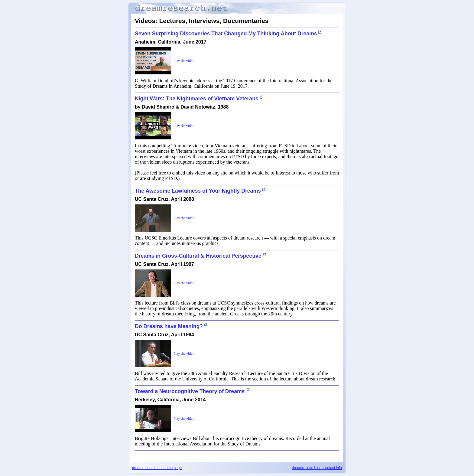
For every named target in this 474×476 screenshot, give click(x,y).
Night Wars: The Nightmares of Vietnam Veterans (197, 99)
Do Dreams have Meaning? (169, 326)
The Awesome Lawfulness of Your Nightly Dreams (198, 191)
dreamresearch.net (157, 468)
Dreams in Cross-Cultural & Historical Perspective (198, 256)
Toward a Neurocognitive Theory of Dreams (190, 391)
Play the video (184, 61)
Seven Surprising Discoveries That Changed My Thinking (226, 34)
